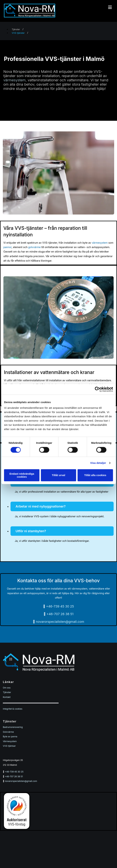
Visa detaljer (98, 463)
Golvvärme (8, 732)
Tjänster (16, 29)
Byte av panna (10, 737)
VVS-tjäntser (9, 746)
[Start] (30, 16)
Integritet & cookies (13, 709)
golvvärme (34, 247)
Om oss (7, 688)
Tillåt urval (58, 475)
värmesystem (15, 80)
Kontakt (7, 697)
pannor (7, 247)
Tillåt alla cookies (95, 475)
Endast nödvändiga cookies (22, 475)
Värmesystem (10, 741)
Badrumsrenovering (13, 727)
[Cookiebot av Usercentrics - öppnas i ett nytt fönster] (97, 389)
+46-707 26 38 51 (60, 614)
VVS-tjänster (18, 33)
